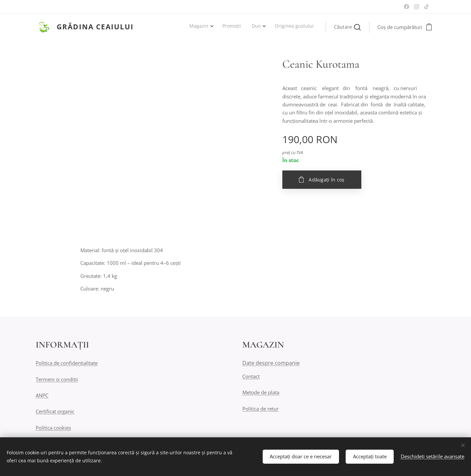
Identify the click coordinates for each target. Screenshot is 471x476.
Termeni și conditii (57, 379)
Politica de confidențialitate (67, 363)
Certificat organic (55, 412)
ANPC (42, 395)
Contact (251, 376)
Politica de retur (260, 409)
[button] (347, 27)
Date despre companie (271, 363)
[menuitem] (278, 27)
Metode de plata (261, 393)
